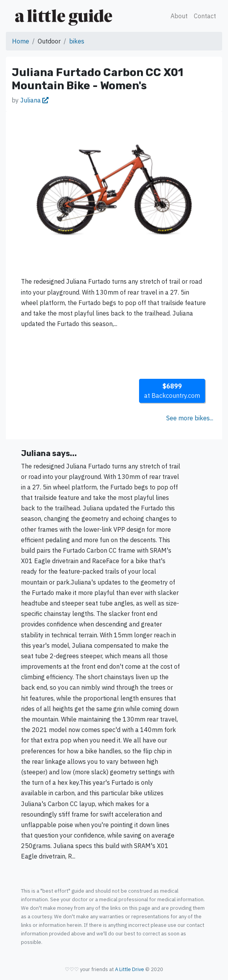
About (179, 16)
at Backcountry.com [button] (172, 391)
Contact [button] (205, 16)
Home (21, 41)
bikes (77, 41)
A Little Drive (130, 969)
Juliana (34, 100)
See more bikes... (190, 418)
